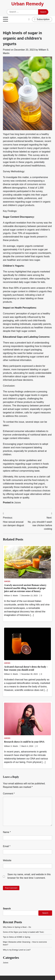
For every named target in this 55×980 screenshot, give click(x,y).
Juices (17, 503)
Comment (9, 794)
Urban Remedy (27, 4)
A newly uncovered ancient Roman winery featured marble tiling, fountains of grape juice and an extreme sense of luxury (25, 588)
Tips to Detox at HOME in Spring (16, 937)
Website (7, 860)
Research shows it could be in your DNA (24, 742)
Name (7, 832)
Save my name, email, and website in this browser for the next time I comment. (29, 876)
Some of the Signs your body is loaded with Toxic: (24, 932)
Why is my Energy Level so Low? (17, 950)
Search (7, 909)
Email (7, 846)
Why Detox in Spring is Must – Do (17, 927)
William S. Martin (11, 596)
